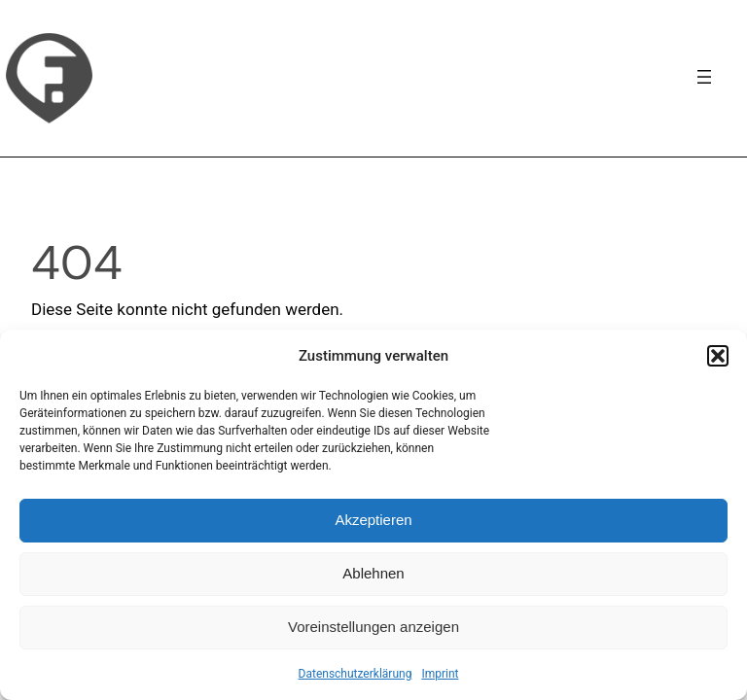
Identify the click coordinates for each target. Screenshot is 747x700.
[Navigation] (704, 77)
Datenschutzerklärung (356, 674)
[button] (718, 356)
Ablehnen (373, 573)
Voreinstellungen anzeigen (373, 627)
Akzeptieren (373, 520)
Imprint (440, 674)
